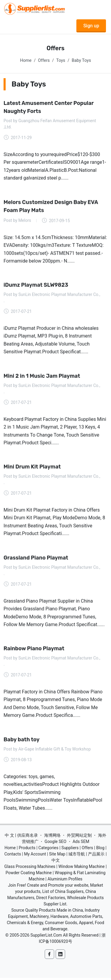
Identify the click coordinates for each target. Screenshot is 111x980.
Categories (48, 849)
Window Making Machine (81, 868)
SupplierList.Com (46, 937)
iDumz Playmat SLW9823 (36, 285)
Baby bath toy (22, 741)
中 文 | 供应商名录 (21, 837)
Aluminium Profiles (65, 880)
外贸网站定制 (79, 837)
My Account (35, 855)
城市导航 (77, 855)
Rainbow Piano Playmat (34, 650)
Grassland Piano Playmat (36, 559)
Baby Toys (81, 60)
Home (26, 60)
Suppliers (70, 849)
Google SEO (56, 843)
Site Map (57, 855)
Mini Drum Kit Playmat (32, 468)
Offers (44, 60)
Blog (100, 849)
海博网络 (52, 837)
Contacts (13, 855)
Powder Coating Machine (29, 874)
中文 (56, 862)
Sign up (91, 26)
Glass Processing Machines (30, 868)
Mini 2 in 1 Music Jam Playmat (42, 377)
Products (27, 849)
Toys (61, 60)
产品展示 (96, 855)
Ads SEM (81, 843)
